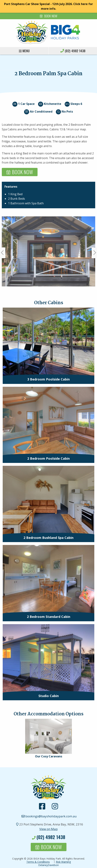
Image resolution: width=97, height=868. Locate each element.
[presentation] (48, 342)
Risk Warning (63, 862)
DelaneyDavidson (48, 865)
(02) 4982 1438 (75, 51)
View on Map (48, 829)
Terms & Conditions (38, 862)
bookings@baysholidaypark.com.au (48, 816)
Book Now (51, 16)
